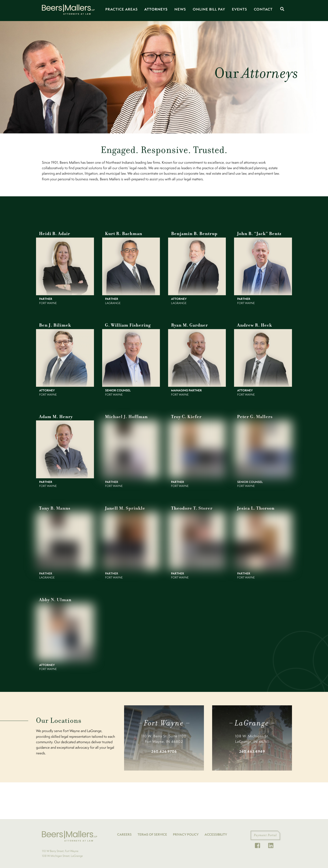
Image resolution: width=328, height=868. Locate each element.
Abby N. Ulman (54, 597)
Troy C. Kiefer (185, 415)
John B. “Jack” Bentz (258, 233)
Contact (263, 9)
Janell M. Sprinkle (124, 506)
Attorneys (156, 9)
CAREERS (124, 832)
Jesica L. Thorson (255, 506)
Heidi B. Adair (54, 233)
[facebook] (259, 843)
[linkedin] (272, 843)
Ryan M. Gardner (189, 324)
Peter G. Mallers (254, 415)
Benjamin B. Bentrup (193, 233)
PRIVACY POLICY (186, 832)
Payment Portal (265, 833)
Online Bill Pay (209, 9)
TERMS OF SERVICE (152, 832)
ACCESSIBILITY (216, 832)
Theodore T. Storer (191, 506)
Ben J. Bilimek (54, 324)
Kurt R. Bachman (123, 233)
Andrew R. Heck (254, 324)
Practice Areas (122, 9)
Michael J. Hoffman (125, 415)
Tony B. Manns (54, 506)
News (180, 9)
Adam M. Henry (55, 415)
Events (240, 9)
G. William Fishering (127, 324)
